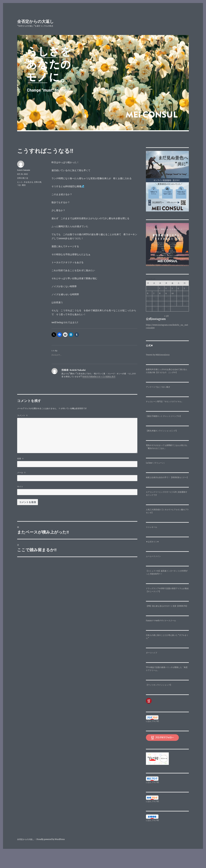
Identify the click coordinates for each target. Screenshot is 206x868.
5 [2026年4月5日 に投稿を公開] (184, 288)
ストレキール (151, 527)
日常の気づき (23, 178)
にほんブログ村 (152, 721)
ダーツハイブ (151, 653)
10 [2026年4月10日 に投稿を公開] (173, 293)
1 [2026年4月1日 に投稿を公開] (160, 288)
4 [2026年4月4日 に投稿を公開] (178, 288)
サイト (20, 487)
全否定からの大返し (35, 21)
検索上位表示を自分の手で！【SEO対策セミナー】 (167, 477)
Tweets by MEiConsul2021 (158, 355)
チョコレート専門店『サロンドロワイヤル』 (165, 402)
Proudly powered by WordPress (51, 839)
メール (22, 473)
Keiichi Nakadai (24, 170)
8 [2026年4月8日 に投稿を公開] (160, 293)
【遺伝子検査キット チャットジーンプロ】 (164, 416)
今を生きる (28, 182)
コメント (23, 415)
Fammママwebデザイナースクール (161, 621)
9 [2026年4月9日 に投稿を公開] (166, 293)
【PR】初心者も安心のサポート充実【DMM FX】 (167, 606)
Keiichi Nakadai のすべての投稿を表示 (99, 377)
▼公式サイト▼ (152, 542)
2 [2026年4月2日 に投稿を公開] (166, 288)
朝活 (24, 185)
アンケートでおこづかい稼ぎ (158, 387)
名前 (21, 459)
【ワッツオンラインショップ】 (159, 685)
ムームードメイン (153, 556)
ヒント (20, 182)
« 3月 (167, 316)
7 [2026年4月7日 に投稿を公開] (154, 293)
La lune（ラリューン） (156, 463)
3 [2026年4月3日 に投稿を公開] (172, 288)
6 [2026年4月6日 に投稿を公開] (148, 293)
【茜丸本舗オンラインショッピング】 (162, 431)
